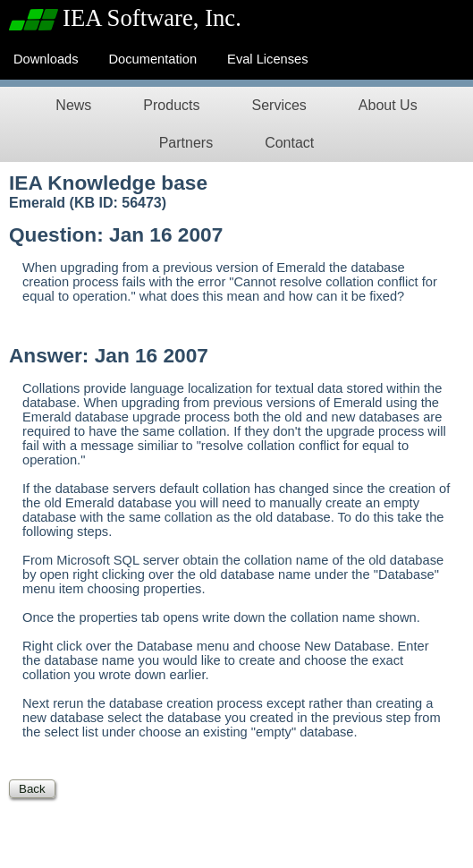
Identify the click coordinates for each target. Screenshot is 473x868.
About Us (388, 105)
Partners (186, 143)
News (73, 105)
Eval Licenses (267, 59)
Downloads (46, 59)
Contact (289, 143)
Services (279, 105)
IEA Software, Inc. (152, 18)
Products (171, 105)
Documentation (153, 59)
